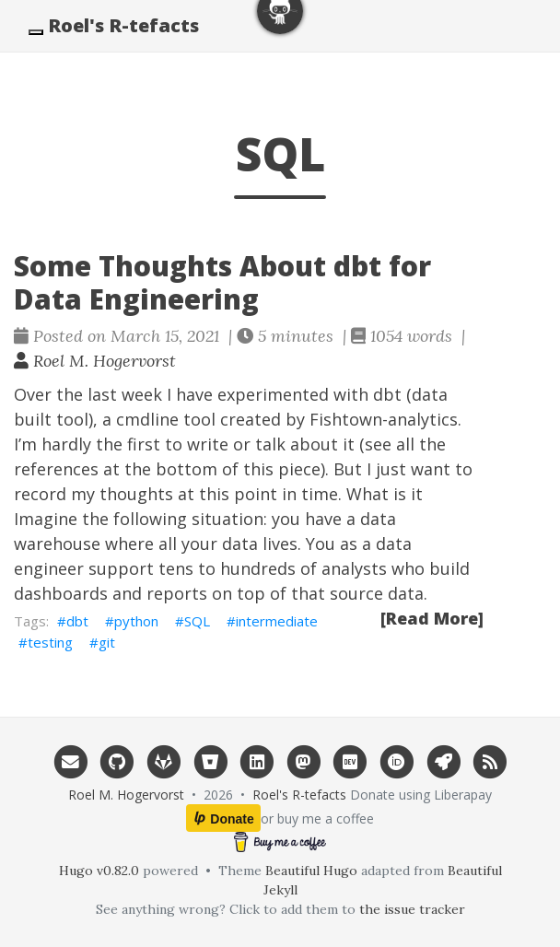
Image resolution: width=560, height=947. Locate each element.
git (107, 642)
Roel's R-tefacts (123, 25)
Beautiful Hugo (311, 871)
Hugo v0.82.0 (99, 871)
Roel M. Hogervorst (95, 361)
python (136, 621)
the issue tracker (412, 909)
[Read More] (432, 618)
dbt (77, 621)
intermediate (277, 621)
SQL (197, 621)
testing (50, 642)
